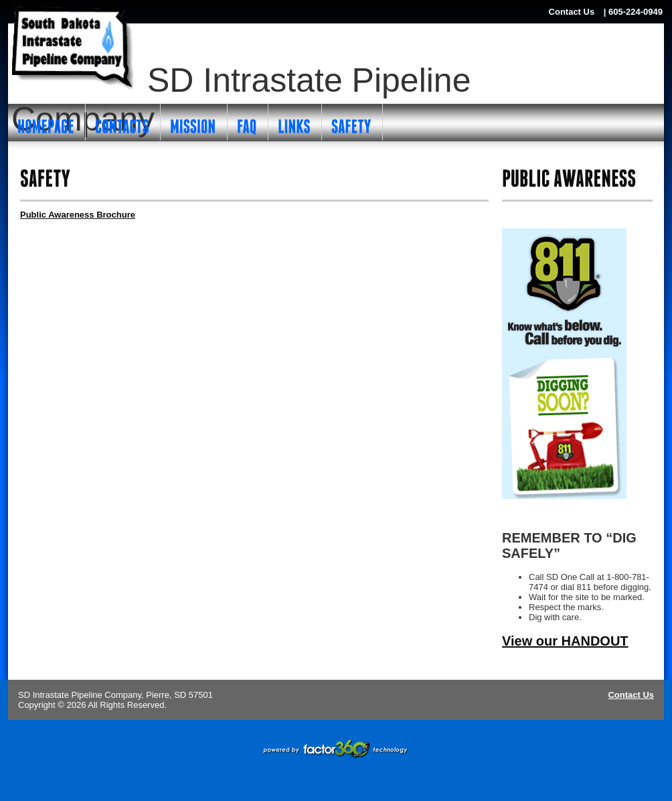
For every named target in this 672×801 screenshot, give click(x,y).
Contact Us (631, 695)
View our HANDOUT (565, 641)
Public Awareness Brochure (78, 215)
